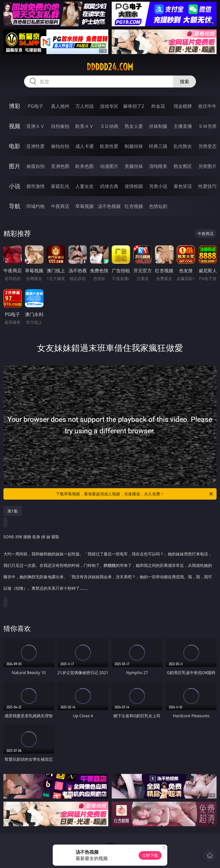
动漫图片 (109, 166)
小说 (15, 186)
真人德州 (60, 106)
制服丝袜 (134, 146)
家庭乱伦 (60, 186)
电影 (15, 146)
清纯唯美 (158, 166)
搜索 (184, 82)
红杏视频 (134, 206)
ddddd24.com (110, 67)
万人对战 (85, 106)
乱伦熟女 (183, 146)
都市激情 (36, 186)
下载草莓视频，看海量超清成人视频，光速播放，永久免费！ (135, 494)
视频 (15, 126)
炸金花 (158, 106)
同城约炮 (36, 206)
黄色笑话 (183, 186)
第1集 (13, 511)
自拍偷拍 (60, 126)
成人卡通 (85, 146)
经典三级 (158, 146)
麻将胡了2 (134, 106)
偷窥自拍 (36, 166)
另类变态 (207, 146)
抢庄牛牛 (207, 106)
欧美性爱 (109, 146)
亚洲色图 (60, 166)
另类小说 (158, 186)
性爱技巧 (207, 186)
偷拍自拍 (60, 146)
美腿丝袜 (134, 166)
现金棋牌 (183, 106)
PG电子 (35, 106)
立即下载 (150, 855)
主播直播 (183, 126)
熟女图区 (183, 166)
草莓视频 (85, 206)
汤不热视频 (109, 206)
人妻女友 (85, 186)
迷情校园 (134, 186)
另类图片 (207, 166)
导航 (15, 206)
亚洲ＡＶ (36, 126)
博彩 (15, 106)
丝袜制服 (158, 126)
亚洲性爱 (36, 146)
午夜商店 (60, 206)
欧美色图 (85, 166)
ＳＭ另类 (207, 126)
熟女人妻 (134, 126)
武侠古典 (109, 186)
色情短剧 (158, 206)
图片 (15, 166)
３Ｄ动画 (109, 126)
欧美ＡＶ (85, 126)
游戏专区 (109, 106)
